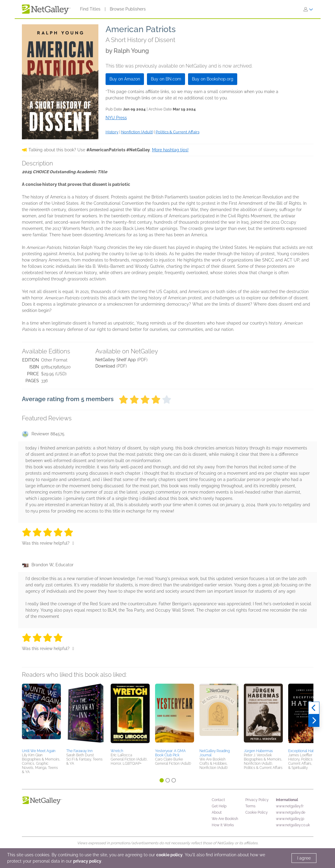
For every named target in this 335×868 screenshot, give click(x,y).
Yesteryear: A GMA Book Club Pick (170, 753)
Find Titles (90, 9)
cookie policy (169, 855)
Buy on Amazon (125, 79)
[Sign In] (308, 9)
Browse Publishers (128, 9)
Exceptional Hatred (304, 751)
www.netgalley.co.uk (293, 825)
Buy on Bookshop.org (213, 79)
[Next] (314, 721)
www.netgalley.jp (290, 819)
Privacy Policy (257, 800)
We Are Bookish (225, 819)
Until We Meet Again (39, 751)
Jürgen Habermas (258, 751)
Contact (218, 800)
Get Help (219, 806)
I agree (304, 858)
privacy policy (87, 861)
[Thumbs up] (73, 543)
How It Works (223, 825)
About (217, 812)
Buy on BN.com (166, 79)
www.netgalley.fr (290, 806)
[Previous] (314, 708)
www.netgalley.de (291, 812)
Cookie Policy (257, 812)
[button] (41, 715)
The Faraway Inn (79, 751)
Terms (250, 806)
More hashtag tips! (170, 150)
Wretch (117, 751)
